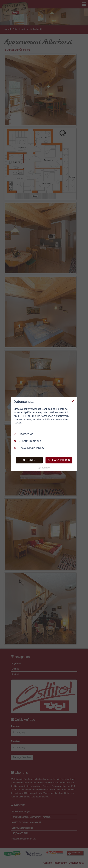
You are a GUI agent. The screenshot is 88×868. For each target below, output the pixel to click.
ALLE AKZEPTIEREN (59, 460)
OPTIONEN (29, 460)
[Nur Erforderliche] (73, 401)
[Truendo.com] (44, 468)
